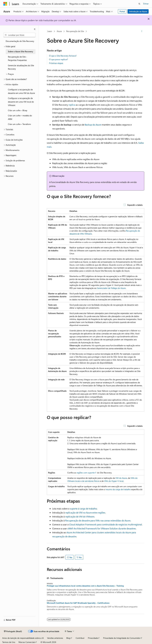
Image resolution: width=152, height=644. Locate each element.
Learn (50, 31)
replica (72, 105)
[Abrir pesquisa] (139, 4)
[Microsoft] (5, 4)
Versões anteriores (55, 638)
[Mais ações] (142, 31)
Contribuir (80, 638)
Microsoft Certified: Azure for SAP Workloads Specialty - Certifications (78, 603)
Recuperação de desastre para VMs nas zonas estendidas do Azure (98, 520)
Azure (59, 31)
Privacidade (93, 638)
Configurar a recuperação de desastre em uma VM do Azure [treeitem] (21, 91)
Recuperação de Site (75, 31)
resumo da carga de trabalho (118, 489)
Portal (122, 11)
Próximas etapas (56, 63)
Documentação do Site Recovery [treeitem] (20, 41)
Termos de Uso (9, 642)
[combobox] (19, 35)
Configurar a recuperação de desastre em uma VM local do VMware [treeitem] (21, 102)
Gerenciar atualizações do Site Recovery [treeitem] (21, 67)
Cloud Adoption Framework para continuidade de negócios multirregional (106, 524)
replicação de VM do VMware (80, 516)
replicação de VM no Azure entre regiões (85, 512)
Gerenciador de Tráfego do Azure (111, 288)
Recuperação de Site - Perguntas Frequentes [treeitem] (17, 58)
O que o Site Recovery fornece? (63, 56)
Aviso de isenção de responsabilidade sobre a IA (23, 638)
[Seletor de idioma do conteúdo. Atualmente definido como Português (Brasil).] (13, 631)
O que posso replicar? (59, 59)
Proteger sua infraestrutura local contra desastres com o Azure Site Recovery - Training (85, 586)
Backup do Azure (93, 125)
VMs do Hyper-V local (114, 481)
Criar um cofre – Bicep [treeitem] (18, 110)
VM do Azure (121, 478)
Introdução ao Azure (138, 11)
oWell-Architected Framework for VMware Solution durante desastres (102, 528)
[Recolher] (35, 29)
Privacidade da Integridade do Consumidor (122, 638)
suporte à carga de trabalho (83, 509)
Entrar (146, 4)
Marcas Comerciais (27, 642)
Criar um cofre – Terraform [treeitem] (19, 124)
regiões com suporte (85, 473)
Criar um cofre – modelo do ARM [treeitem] (20, 117)
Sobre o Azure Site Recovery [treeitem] (20, 51)
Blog (68, 638)
